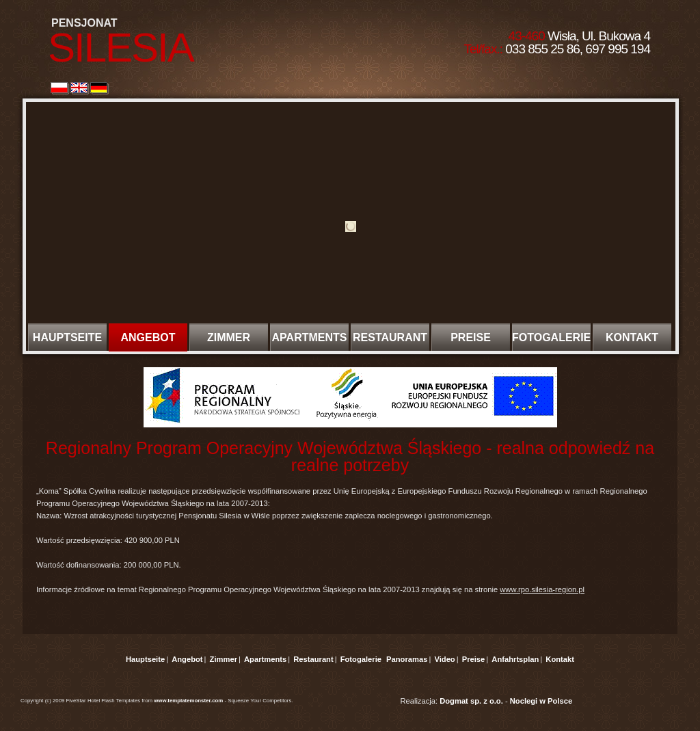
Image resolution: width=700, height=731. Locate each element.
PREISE (471, 337)
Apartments (265, 659)
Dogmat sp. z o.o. (471, 701)
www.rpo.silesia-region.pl (542, 589)
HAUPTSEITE (67, 337)
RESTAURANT (390, 337)
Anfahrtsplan (515, 659)
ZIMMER (229, 337)
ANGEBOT (148, 337)
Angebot (187, 659)
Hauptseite (145, 659)
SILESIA (121, 48)
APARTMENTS (310, 337)
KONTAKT (632, 337)
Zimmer (224, 659)
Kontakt (560, 659)
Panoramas (407, 659)
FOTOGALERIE (551, 337)
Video (444, 659)
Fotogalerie (361, 659)
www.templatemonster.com (188, 701)
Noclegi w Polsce (541, 701)
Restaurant (313, 659)
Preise (474, 659)
